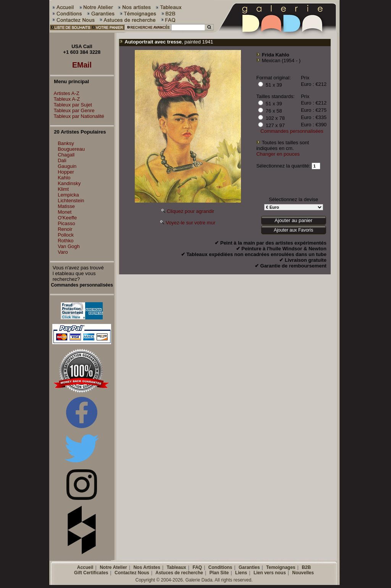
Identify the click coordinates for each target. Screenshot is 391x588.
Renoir (65, 229)
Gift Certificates (91, 573)
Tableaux (176, 567)
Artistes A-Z (65, 93)
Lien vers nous (270, 573)
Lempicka (68, 195)
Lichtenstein (71, 201)
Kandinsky (69, 183)
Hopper (66, 172)
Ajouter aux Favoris (293, 230)
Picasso (66, 223)
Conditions (221, 567)
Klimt (63, 189)
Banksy (66, 143)
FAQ (197, 567)
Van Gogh (69, 246)
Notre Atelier (113, 567)
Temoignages (281, 567)
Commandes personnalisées (292, 131)
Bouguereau (71, 149)
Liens (241, 573)
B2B (306, 567)
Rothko (65, 241)
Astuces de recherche (179, 573)
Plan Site (219, 573)
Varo (63, 252)
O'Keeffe (67, 218)
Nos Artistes (147, 567)
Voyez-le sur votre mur (191, 223)
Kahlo (64, 178)
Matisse (66, 206)
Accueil (85, 567)
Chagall (66, 155)
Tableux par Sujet (71, 105)
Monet (65, 212)
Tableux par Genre (72, 110)
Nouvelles (303, 573)
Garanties (249, 567)
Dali (62, 160)
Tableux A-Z (65, 99)
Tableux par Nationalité (77, 116)
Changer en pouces (278, 154)
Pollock (66, 235)
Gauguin (67, 166)
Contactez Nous (132, 573)
